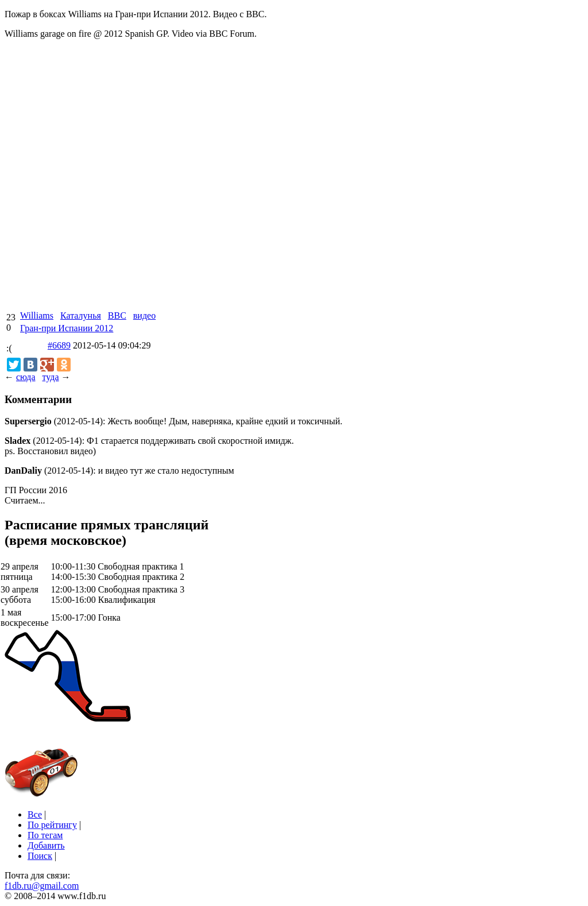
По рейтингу (52, 825)
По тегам (45, 835)
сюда (26, 377)
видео (144, 315)
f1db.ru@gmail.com (42, 886)
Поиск (40, 856)
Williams (37, 315)
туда (50, 377)
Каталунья (81, 315)
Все (35, 814)
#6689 (59, 345)
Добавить (46, 845)
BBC (117, 315)
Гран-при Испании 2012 (67, 328)
